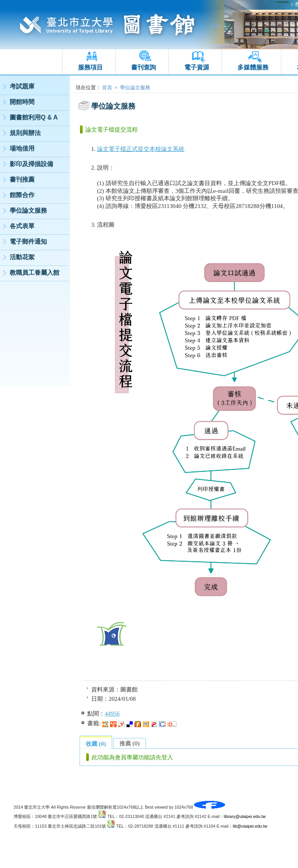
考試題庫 (22, 86)
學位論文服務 (28, 211)
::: (2, 78)
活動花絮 (22, 257)
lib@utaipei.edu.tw (250, 826)
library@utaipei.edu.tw (245, 816)
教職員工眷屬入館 (35, 273)
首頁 (107, 87)
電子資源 (197, 67)
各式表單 (22, 226)
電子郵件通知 (28, 242)
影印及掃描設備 (31, 164)
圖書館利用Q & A (34, 117)
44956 (112, 713)
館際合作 (22, 195)
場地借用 (22, 148)
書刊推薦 (22, 179)
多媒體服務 (253, 67)
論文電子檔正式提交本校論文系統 (141, 149)
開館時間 (22, 102)
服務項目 (90, 67)
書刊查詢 (144, 67)
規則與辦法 (25, 133)
